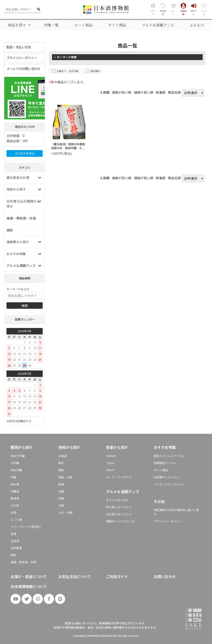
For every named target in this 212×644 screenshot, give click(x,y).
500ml (110, 470)
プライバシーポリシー (22, 58)
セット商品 (83, 25)
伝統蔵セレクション (166, 477)
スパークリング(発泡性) (25, 527)
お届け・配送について (29, 577)
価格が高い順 (144, 92)
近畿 (61, 491)
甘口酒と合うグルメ (119, 514)
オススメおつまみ (117, 500)
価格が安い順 (122, 92)
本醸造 (15, 491)
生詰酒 (15, 541)
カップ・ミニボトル (119, 477)
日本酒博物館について (29, 587)
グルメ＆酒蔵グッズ (158, 25)
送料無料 (95, 71)
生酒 (13, 534)
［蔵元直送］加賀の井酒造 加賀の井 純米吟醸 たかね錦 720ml (69, 148)
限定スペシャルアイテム (169, 456)
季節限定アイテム (165, 463)
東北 (61, 463)
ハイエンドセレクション (169, 484)
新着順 (161, 92)
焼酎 (10, 230)
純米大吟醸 (18, 456)
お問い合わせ (165, 577)
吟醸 (13, 477)
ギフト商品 (117, 25)
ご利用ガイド (117, 577)
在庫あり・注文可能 (68, 71)
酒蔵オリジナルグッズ (120, 521)
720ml (110, 463)
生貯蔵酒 (16, 548)
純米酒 (15, 484)
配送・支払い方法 (19, 47)
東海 (61, 484)
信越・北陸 (65, 477)
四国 (61, 498)
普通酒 (15, 498)
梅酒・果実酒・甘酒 (21, 218)
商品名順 (174, 92)
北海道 (63, 456)
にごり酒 (16, 520)
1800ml (111, 456)
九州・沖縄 (65, 513)
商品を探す (17, 25)
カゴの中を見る (25, 153)
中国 (61, 506)
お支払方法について (75, 577)
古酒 (13, 513)
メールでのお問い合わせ (23, 69)
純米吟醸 (16, 470)
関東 (61, 470)
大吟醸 (15, 463)
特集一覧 (51, 25)
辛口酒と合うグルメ (119, 507)
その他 (15, 506)
